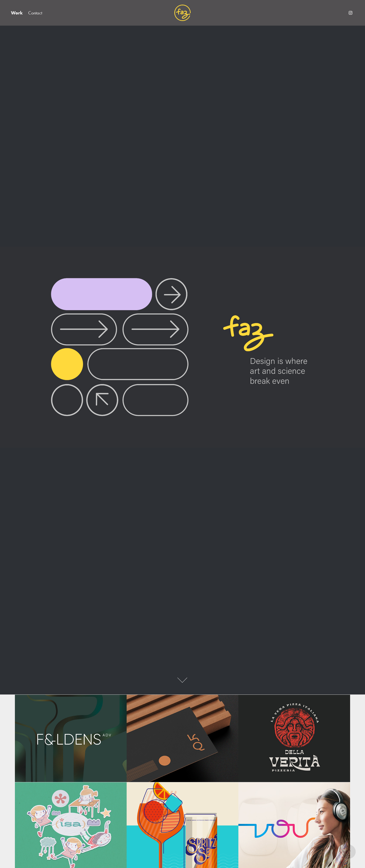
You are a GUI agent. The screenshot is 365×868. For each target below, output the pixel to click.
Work (17, 13)
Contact (35, 13)
